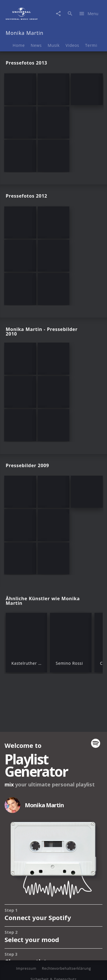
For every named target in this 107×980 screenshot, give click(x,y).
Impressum (26, 968)
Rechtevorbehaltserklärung (66, 968)
